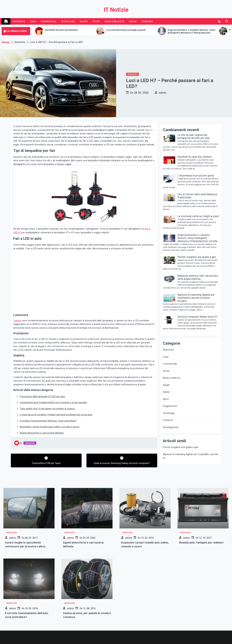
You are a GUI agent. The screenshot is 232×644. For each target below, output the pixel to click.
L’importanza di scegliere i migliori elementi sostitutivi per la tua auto (56, 415)
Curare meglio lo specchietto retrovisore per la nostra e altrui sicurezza (25, 546)
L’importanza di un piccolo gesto (196, 176)
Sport (96, 21)
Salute (84, 21)
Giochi (133, 21)
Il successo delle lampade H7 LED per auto (42, 396)
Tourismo (147, 21)
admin (162, 93)
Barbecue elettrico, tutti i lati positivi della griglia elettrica (198, 277)
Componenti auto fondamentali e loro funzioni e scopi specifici (53, 402)
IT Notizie (116, 10)
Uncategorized (171, 427)
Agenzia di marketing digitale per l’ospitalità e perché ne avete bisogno (196, 298)
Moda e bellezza (114, 21)
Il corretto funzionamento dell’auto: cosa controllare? (48, 421)
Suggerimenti (170, 406)
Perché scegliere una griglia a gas (197, 257)
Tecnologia (68, 21)
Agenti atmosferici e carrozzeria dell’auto (42, 433)
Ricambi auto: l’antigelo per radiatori (201, 543)
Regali (166, 385)
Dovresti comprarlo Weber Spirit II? (197, 317)
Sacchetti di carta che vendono (73, 30)
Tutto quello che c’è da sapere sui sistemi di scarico (47, 409)
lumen (18, 321)
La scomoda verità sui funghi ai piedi (137, 30)
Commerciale (48, 21)
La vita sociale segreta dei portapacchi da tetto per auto (194, 136)
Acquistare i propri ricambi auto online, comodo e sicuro (50, 427)
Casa (33, 21)
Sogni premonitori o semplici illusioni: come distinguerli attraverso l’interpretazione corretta (203, 31)
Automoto (19, 21)
